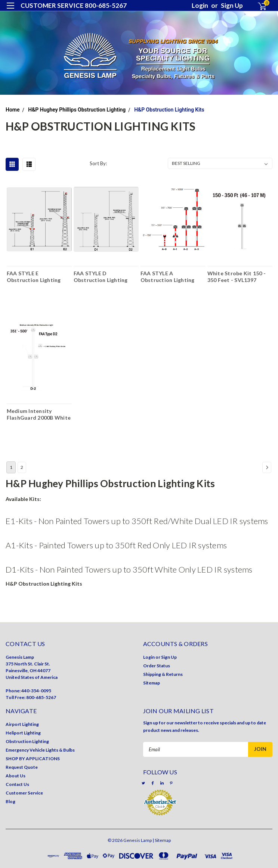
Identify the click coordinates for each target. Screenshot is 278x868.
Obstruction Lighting (27, 741)
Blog (10, 801)
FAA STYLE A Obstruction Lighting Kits (168, 276)
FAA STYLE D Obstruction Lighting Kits (101, 276)
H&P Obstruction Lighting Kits (169, 110)
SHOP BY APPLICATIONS (33, 759)
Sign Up (232, 5)
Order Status (157, 666)
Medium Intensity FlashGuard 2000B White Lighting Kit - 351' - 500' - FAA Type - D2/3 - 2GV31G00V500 (39, 414)
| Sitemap (162, 840)
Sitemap (152, 683)
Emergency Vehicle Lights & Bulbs (40, 750)
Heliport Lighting (23, 733)
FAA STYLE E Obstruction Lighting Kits (34, 276)
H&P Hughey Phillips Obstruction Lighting (77, 110)
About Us (16, 776)
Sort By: (98, 163)
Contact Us (17, 784)
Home (13, 110)
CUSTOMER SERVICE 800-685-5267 (74, 5)
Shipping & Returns (163, 674)
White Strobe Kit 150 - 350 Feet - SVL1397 (237, 276)
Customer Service (24, 793)
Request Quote (22, 767)
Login (200, 5)
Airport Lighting (22, 724)
